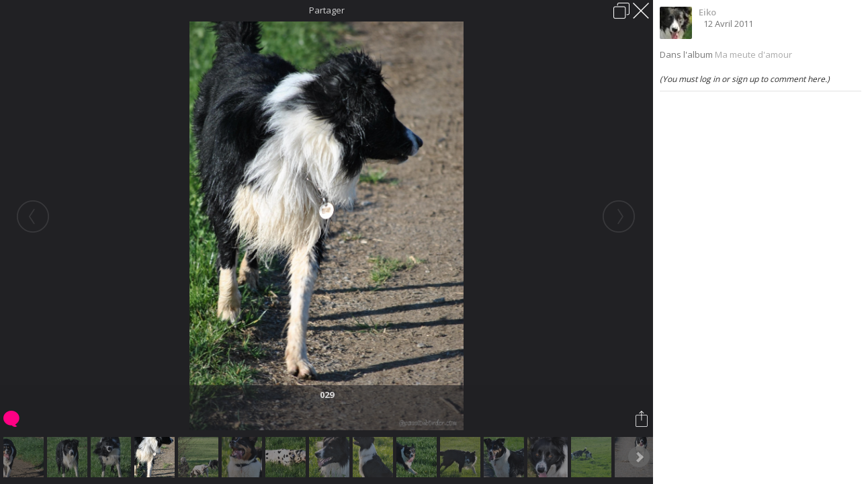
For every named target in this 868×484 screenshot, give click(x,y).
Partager (327, 10)
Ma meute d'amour (753, 54)
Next (639, 457)
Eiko (707, 12)
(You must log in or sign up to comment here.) (745, 79)
